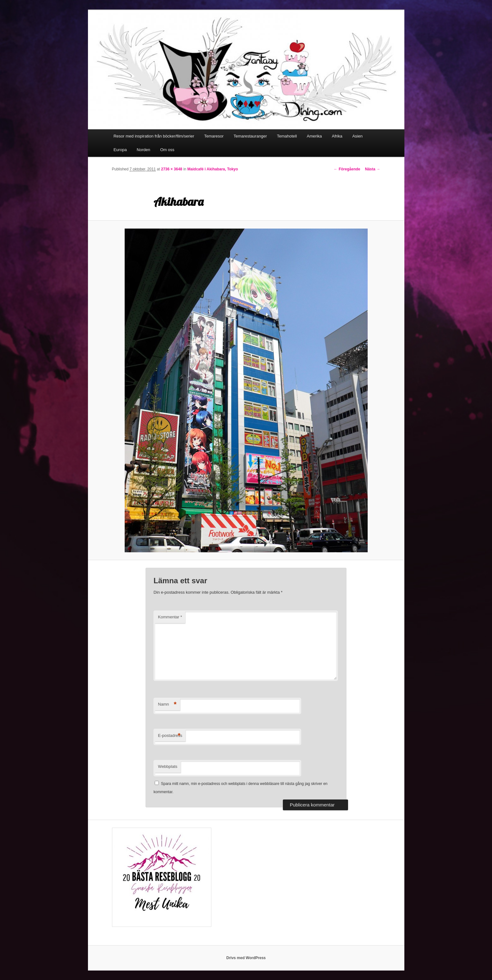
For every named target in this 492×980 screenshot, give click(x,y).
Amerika (315, 136)
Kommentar (170, 617)
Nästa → (372, 169)
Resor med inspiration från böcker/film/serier (154, 136)
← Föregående (347, 169)
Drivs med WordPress (246, 958)
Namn (167, 704)
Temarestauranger (250, 136)
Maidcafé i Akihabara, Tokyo (213, 169)
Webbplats (168, 766)
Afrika (337, 136)
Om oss (167, 150)
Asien (357, 136)
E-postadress (170, 736)
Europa (120, 150)
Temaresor (214, 136)
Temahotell (287, 136)
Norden (143, 150)
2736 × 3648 (172, 169)
